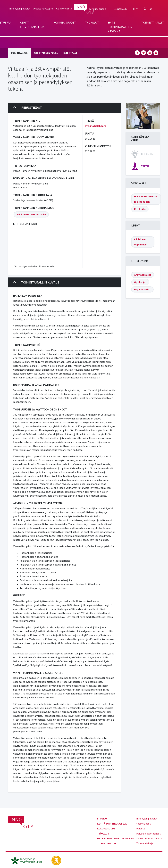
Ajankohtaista (64, 8)
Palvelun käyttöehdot (148, 834)
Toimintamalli (19, 53)
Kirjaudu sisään (98, 9)
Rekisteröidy (120, 9)
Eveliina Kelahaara (96, 126)
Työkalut (92, 22)
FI (134, 9)
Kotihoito (140, 209)
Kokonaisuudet (65, 22)
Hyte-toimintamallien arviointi (120, 27)
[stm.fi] (56, 860)
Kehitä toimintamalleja (32, 25)
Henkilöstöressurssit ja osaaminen (146, 199)
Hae (150, 9)
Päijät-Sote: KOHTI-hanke (31, 214)
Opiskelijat (140, 282)
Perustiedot (28, 108)
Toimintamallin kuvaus (36, 282)
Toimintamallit (153, 22)
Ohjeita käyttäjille (43, 8)
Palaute (141, 828)
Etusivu (102, 818)
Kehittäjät (70, 53)
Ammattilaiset (143, 275)
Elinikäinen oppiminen (140, 242)
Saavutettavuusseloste (149, 838)
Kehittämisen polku (46, 53)
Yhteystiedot (143, 824)
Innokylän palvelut (20, 8)
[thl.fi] (28, 860)
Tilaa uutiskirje (145, 843)
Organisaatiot (142, 289)
